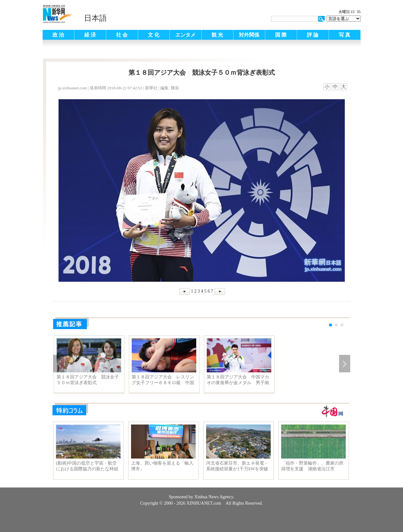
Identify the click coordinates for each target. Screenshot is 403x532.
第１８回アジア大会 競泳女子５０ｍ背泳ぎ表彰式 (88, 380)
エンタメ (185, 35)
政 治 (58, 35)
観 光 (217, 35)
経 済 (90, 35)
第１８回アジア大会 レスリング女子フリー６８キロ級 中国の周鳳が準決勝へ (163, 380)
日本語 (95, 18)
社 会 (122, 35)
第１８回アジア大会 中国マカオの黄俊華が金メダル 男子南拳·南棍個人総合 (238, 380)
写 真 (344, 35)
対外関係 (249, 35)
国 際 (281, 35)
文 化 (154, 35)
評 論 (313, 35)
